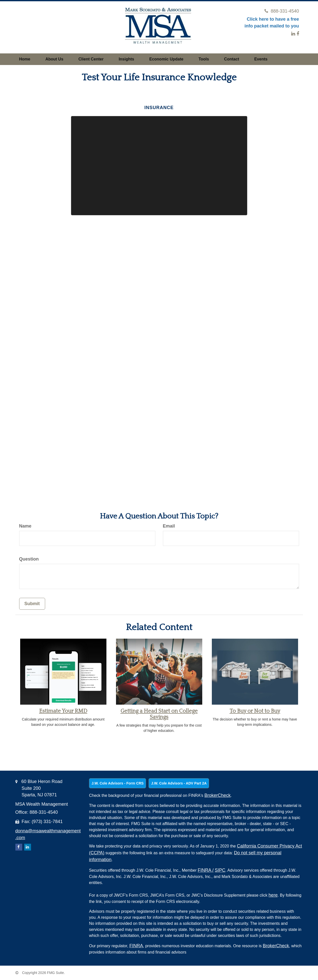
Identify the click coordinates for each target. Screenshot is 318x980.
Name (25, 526)
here (273, 895)
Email (169, 526)
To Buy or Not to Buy (255, 711)
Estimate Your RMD (63, 711)
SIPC (220, 870)
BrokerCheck (218, 795)
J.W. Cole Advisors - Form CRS (118, 783)
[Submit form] (32, 604)
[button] (54, 59)
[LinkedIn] (293, 34)
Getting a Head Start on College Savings (159, 714)
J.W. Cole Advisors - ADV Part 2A (179, 783)
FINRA (206, 870)
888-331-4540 (282, 11)
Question (29, 559)
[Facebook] (298, 34)
